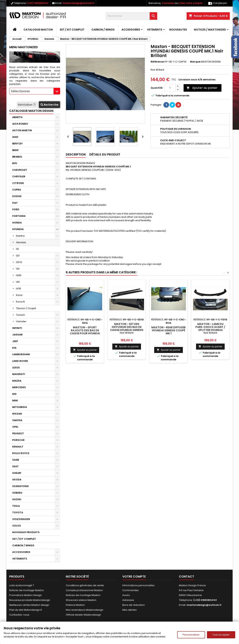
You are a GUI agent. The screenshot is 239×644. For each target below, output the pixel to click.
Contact (187, 577)
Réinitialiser (27, 105)
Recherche (49, 105)
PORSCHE (18, 440)
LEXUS (16, 368)
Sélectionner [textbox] (20, 91)
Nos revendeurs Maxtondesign (85, 610)
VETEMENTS (155, 30)
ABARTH (17, 117)
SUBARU (17, 493)
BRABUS (17, 157)
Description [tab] (76, 154)
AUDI (15, 137)
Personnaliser (191, 635)
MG (14, 394)
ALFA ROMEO (20, 124)
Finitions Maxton (75, 605)
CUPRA (17, 190)
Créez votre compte (190, 3)
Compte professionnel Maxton (84, 590)
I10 (17, 249)
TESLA (16, 506)
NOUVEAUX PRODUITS (26, 532)
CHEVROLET (20, 170)
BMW (15, 150)
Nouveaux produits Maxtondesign (30, 600)
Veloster (21, 321)
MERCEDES (19, 387)
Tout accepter (221, 635)
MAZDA (17, 381)
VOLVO (17, 526)
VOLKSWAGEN (21, 519)
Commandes (131, 590)
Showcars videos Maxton (81, 600)
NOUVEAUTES (178, 30)
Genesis (21, 242)
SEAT (15, 466)
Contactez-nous (19, 615)
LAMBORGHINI (21, 354)
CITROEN (18, 183)
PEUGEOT (18, 433)
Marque (195, 62)
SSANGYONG (21, 486)
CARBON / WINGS (103, 30)
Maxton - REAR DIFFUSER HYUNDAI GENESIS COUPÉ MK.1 (169, 330)
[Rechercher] (131, 16)
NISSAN (17, 414)
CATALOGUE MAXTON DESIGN (31, 111)
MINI (15, 400)
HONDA (17, 223)
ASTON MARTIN (22, 130)
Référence (157, 62)
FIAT (15, 203)
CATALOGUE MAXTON (38, 30)
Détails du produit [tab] (105, 154)
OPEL (15, 427)
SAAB (16, 460)
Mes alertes (129, 610)
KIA (14, 348)
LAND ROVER (20, 361)
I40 (18, 282)
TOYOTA (18, 513)
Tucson (20, 315)
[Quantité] (170, 88)
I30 (18, 269)
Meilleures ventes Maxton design (29, 605)
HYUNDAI (18, 229)
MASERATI (19, 374)
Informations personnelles (138, 585)
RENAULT (18, 447)
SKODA (17, 480)
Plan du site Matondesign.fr (26, 610)
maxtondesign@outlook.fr (79, 3)
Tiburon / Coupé (26, 308)
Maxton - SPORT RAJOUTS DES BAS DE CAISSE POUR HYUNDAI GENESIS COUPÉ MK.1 (85, 332)
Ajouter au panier (202, 88)
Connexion (168, 3)
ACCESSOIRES (131, 30)
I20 (18, 256)
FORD (16, 209)
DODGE (17, 196)
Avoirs (126, 595)
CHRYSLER (19, 176)
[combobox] (35, 91)
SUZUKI (17, 499)
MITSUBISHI (20, 407)
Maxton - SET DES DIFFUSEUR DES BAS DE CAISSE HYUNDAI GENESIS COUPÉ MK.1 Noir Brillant (127, 330)
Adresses (128, 600)
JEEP (15, 341)
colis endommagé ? (22, 585)
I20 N (19, 262)
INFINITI (17, 328)
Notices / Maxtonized (210, 30)
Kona (19, 295)
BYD (15, 163)
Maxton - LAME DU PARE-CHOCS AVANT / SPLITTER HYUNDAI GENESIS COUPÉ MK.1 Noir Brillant (210, 330)
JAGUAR (17, 335)
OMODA (17, 420)
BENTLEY (17, 144)
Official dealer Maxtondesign (83, 615)
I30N (19, 275)
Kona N (20, 302)
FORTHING (19, 216)
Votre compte (134, 577)
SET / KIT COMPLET (72, 30)
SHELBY (17, 473)
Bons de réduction (134, 605)
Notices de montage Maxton (27, 590)
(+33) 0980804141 (38, 3)
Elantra (20, 236)
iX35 (19, 288)
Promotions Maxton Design (26, 595)
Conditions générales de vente (85, 585)
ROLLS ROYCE (21, 453)
